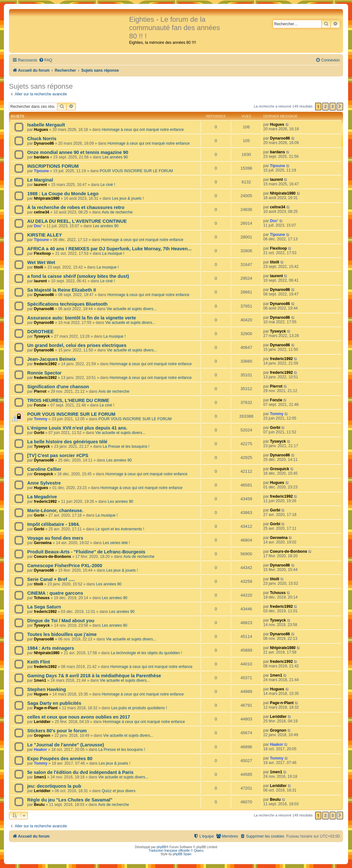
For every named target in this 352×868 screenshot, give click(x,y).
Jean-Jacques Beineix (52, 359)
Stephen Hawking (47, 689)
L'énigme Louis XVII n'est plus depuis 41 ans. (77, 428)
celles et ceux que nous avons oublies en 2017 (79, 717)
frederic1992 (45, 364)
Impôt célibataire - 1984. (54, 524)
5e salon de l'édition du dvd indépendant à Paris (80, 772)
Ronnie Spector (44, 373)
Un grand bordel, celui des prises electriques (77, 345)
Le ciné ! (108, 185)
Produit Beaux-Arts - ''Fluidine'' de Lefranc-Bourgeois (86, 552)
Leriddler (42, 722)
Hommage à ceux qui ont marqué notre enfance (143, 130)
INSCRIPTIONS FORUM (53, 166)
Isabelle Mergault (46, 125)
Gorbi (39, 433)
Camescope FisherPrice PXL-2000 (65, 566)
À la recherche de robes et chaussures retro (76, 207)
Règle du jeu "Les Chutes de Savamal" (70, 800)
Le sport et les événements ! (120, 529)
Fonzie (40, 405)
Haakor (41, 750)
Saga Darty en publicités (54, 703)
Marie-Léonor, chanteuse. (55, 510)
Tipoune (41, 171)
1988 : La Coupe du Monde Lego (63, 194)
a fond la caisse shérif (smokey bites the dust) (78, 276)
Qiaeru (199, 851)
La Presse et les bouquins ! (126, 446)
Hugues (41, 130)
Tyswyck (42, 336)
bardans (41, 157)
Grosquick (44, 474)
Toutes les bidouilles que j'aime (62, 634)
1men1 (40, 680)
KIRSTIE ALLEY (45, 235)
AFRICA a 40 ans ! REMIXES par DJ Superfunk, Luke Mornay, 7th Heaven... (109, 249)
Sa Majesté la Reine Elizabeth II (62, 290)
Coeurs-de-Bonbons (53, 557)
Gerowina (43, 543)
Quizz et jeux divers (119, 791)
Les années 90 (115, 157)
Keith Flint (39, 662)
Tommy (41, 419)
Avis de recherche (117, 212)
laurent (40, 185)
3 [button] (333, 106)
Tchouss (42, 598)
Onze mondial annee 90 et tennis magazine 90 (78, 152)
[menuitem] (45, 60)
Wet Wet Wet (41, 262)
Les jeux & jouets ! (128, 198)
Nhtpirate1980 (47, 198)
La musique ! (113, 253)
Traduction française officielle (169, 851)
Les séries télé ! (116, 543)
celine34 (42, 212)
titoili (39, 267)
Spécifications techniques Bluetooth (67, 304)
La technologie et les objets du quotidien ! (147, 653)
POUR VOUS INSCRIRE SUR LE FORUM (136, 171)
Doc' (38, 226)
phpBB (161, 847)
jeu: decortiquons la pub (54, 786)
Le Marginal (40, 180)
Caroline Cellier (44, 469)
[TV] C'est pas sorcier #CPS (58, 455)
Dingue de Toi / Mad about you (61, 621)
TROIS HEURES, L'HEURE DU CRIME (68, 400)
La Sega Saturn (44, 607)
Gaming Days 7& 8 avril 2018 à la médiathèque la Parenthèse (94, 676)
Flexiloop (42, 253)
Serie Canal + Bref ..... (51, 579)
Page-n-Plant (46, 708)
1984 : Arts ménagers (51, 648)
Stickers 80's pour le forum (57, 731)
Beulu (39, 805)
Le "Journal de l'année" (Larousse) (66, 745)
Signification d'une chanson (58, 387)
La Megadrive (42, 497)
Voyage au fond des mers (55, 538)
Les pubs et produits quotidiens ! (139, 708)
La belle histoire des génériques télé (67, 442)
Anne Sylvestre (44, 483)
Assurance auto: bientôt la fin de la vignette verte (82, 318)
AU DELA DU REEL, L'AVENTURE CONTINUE (77, 221)
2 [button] (325, 106)
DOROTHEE (40, 332)
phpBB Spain (182, 854)
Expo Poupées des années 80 (60, 759)
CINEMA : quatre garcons (55, 593)
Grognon (42, 735)
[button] (340, 107)
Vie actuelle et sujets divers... (131, 309)
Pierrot (40, 391)
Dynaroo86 (44, 143)
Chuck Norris (42, 139)
